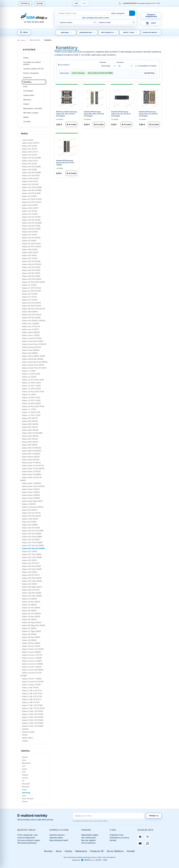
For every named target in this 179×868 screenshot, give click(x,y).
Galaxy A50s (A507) (30, 252)
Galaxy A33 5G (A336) (31, 220)
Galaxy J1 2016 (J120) (31, 374)
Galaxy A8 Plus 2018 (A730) (34, 309)
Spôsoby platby (56, 838)
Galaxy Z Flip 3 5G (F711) (32, 690)
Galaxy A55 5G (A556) (31, 273)
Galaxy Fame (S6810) (31, 350)
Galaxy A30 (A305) (30, 205)
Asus (24, 760)
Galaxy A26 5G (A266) (31, 193)
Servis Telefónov (115, 851)
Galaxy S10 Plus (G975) (31, 516)
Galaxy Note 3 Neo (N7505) (33, 486)
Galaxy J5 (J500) (29, 394)
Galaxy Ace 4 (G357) (31, 329)
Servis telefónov (89, 843)
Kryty (25, 86)
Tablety (25, 741)
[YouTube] (140, 843)
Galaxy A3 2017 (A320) (32, 202)
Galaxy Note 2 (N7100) (31, 471)
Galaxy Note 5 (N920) (31, 492)
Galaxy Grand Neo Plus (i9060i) (35, 362)
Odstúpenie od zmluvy (119, 838)
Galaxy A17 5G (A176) (31, 175)
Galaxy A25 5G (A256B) (32, 190)
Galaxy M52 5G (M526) (32, 448)
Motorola (26, 787)
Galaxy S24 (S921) (30, 572)
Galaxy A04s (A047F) (31, 143)
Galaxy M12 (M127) (30, 418)
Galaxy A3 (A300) (29, 196)
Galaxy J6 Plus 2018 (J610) (33, 406)
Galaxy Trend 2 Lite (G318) (33, 649)
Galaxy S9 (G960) (29, 640)
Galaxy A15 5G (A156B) (31, 167)
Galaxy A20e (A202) (30, 178)
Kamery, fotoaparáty (31, 73)
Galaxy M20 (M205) (30, 424)
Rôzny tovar (129, 32)
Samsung (26, 793)
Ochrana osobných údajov (29, 840)
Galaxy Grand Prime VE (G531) (34, 368)
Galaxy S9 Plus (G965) (31, 643)
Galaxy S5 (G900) (29, 611)
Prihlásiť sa (25, 3)
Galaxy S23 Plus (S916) (32, 566)
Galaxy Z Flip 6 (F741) (31, 702)
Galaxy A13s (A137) (30, 161)
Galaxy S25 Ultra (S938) (32, 596)
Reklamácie (81, 851)
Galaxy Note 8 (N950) (31, 495)
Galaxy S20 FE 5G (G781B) (33, 531)
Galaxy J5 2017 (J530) (31, 400)
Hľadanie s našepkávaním (151, 15)
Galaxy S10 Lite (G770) (31, 513)
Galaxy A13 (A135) (30, 155)
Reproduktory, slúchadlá (32, 108)
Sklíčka (26, 117)
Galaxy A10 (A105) (30, 146)
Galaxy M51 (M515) (30, 445)
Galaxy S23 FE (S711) (31, 563)
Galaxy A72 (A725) (30, 300)
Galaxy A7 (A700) (29, 285)
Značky (68, 851)
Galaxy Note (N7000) (31, 460)
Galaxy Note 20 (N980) (32, 474)
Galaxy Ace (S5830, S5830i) (34, 320)
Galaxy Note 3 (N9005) (32, 483)
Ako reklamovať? (89, 838)
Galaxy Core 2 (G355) (31, 335)
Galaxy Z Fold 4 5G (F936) (33, 717)
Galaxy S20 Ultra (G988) (32, 537)
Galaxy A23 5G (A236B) (32, 187)
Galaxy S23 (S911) (29, 560)
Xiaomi (25, 801)
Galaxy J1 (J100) (29, 371)
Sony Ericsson (28, 799)
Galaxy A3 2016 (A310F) (32, 199)
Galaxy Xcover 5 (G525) (32, 667)
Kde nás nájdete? (89, 840)
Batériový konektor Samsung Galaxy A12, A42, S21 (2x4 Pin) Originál (67, 114)
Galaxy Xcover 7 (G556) (32, 679)
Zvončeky (27, 121)
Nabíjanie (65, 32)
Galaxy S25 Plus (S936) (32, 593)
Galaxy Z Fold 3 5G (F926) (33, 714)
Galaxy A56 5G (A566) (31, 276)
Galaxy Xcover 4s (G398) (32, 664)
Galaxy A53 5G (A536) (31, 267)
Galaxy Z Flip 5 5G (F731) (32, 696)
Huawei (25, 775)
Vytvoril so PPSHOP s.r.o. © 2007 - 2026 (90, 860)
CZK (84, 3)
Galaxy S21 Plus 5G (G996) (33, 545)
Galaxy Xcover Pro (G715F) (33, 682)
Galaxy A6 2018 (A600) (32, 279)
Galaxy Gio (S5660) (30, 353)
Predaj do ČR (97, 851)
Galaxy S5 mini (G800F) (32, 614)
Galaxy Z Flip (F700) (30, 688)
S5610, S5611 (27, 738)
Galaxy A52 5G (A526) (31, 261)
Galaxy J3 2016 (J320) (31, 383)
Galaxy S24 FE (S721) (31, 575)
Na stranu (120, 62)
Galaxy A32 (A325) (30, 214)
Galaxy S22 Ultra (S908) (32, 557)
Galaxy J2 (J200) (29, 377)
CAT (24, 766)
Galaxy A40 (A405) (30, 232)
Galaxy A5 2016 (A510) (31, 244)
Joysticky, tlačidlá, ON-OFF (34, 69)
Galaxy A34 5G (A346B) (32, 223)
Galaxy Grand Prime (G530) (33, 365)
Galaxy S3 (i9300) (29, 599)
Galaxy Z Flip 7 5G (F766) (32, 705)
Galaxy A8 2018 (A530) (32, 306)
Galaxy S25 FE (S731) (31, 590)
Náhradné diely (86, 32)
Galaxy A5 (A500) (29, 241)
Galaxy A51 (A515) (29, 255)
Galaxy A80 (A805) (30, 312)
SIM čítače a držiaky (31, 113)
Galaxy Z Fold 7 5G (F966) (33, 726)
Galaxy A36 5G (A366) (31, 229)
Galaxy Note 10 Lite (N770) (33, 466)
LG (23, 781)
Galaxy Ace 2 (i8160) (31, 323)
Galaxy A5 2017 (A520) (31, 246)
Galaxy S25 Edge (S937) (32, 587)
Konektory (27, 82)
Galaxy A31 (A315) (30, 211)
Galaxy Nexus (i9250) (31, 457)
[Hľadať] (132, 13)
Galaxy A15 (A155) (29, 164)
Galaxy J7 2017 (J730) (31, 415)
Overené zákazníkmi (26, 838)
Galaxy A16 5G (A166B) (31, 172)
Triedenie (103, 62)
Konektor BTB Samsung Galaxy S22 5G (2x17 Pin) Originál (65, 162)
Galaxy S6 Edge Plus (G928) (34, 625)
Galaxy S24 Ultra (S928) (32, 581)
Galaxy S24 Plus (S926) (32, 578)
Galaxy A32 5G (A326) (31, 217)
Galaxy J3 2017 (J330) (31, 386)
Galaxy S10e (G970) (30, 519)
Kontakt (40, 3)
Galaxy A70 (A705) (30, 294)
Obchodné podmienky (27, 843)
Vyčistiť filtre (149, 73)
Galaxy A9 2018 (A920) (32, 315)
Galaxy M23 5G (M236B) (32, 433)
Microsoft (26, 784)
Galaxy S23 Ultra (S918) (32, 569)
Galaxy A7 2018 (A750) (31, 291)
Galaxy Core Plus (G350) (32, 338)
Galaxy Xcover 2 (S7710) (32, 655)
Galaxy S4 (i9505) (29, 605)
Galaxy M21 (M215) (30, 427)
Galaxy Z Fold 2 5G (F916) (33, 711)
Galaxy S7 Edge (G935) (32, 631)
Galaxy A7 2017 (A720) (31, 288)
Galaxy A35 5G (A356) (31, 226)
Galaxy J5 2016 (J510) (31, 397)
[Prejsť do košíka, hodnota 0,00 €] (151, 23)
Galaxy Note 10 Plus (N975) (33, 468)
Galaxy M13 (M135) (30, 421)
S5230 (25, 735)
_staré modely (28, 140)
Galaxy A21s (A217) (30, 181)
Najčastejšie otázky (90, 835)
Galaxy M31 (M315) (30, 439)
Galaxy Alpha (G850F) (31, 332)
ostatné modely (28, 732)
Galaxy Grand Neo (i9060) (33, 359)
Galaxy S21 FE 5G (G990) (32, 542)
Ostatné (26, 104)
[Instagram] (148, 837)
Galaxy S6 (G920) (29, 619)
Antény (26, 58)
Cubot (25, 769)
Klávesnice (27, 77)
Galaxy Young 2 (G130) (31, 685)
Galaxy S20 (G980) (30, 525)
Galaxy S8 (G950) (29, 634)
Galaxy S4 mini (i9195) (31, 608)
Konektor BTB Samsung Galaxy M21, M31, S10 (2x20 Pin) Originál (94, 114)
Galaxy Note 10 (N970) (31, 463)
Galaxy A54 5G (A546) (31, 270)
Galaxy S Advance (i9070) (33, 507)
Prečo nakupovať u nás (27, 835)
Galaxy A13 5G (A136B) (31, 158)
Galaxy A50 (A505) (30, 249)
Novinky (48, 851)
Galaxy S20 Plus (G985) (32, 534)
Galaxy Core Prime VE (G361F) (34, 344)
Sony (24, 796)
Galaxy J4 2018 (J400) (31, 389)
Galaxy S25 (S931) (30, 584)
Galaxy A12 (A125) (30, 149)
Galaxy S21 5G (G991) (31, 540)
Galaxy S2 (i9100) (29, 522)
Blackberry (26, 763)
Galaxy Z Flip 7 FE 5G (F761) (33, 708)
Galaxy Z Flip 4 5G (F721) (32, 693)
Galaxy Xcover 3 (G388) (32, 658)
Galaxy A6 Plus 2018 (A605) (34, 282)
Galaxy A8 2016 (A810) (31, 303)
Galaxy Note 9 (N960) (31, 498)
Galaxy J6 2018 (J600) (31, 403)
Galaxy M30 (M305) (30, 436)
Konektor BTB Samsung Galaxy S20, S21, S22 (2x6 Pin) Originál (148, 114)
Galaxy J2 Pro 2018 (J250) (33, 380)
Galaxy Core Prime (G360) (33, 341)
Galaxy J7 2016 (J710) (31, 412)
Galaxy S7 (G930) (29, 628)
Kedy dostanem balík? (59, 840)
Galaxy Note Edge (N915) (32, 501)
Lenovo (25, 778)
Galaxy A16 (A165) (30, 170)
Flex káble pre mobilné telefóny (32, 63)
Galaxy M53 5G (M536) (32, 451)
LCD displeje (28, 91)
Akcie (59, 851)
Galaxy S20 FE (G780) (31, 528)
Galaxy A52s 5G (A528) (32, 264)
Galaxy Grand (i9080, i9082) (34, 356)
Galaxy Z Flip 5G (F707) (32, 699)
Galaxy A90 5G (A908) (31, 318)
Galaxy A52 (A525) (30, 258)
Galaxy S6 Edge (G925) (32, 622)
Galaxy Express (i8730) (31, 347)
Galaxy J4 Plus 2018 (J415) (33, 392)
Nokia (24, 790)
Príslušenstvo (107, 32)
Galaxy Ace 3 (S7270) (31, 326)
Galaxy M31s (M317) (30, 442)
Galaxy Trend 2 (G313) (31, 646)
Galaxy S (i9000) (29, 504)
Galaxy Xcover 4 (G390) (32, 661)
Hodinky (25, 729)
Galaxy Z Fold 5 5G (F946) (33, 720)
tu (115, 857)
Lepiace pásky (29, 95)
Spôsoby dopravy (57, 835)
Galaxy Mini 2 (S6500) (31, 454)
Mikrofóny (27, 100)
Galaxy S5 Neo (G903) (31, 616)
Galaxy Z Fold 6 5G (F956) (33, 723)
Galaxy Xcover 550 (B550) (33, 670)
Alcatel (25, 757)
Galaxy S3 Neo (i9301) (31, 602)
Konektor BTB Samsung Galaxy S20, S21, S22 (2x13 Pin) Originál (121, 114)
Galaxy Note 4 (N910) (31, 489)
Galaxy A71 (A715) (29, 297)
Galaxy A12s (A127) (30, 152)
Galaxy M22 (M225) (30, 430)
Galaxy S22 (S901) (30, 551)
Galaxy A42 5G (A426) (31, 238)
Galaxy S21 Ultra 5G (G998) (33, 548)
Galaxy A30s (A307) (30, 208)
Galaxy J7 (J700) (29, 409)
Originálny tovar (117, 835)
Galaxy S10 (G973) (30, 510)
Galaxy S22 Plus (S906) (32, 554)
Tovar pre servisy (150, 32)
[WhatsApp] (148, 843)
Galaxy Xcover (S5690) (32, 652)
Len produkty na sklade (146, 66)
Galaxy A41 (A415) (30, 235)
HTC (24, 772)
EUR (76, 3)
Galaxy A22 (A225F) (30, 184)
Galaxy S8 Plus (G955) (31, 637)
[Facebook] (140, 837)
